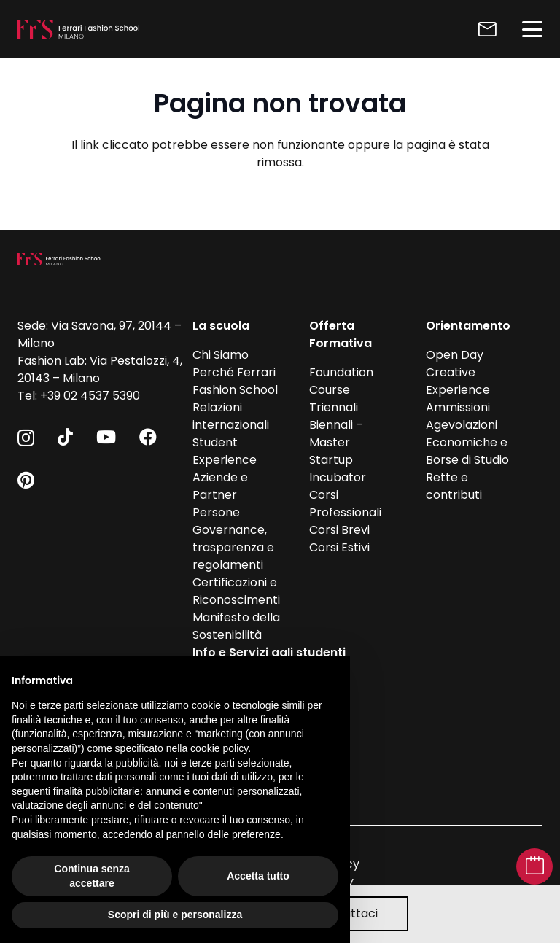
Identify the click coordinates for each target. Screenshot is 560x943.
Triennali (334, 407)
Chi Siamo (221, 355)
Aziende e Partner (220, 486)
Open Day (455, 355)
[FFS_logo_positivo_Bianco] (78, 30)
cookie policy (219, 748)
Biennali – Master (336, 434)
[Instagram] (26, 438)
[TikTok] (65, 437)
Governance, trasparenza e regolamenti (233, 547)
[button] (532, 29)
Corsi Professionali (345, 504)
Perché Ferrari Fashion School (235, 381)
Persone (216, 512)
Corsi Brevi (339, 530)
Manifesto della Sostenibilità (236, 626)
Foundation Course (341, 381)
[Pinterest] (26, 480)
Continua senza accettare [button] (92, 876)
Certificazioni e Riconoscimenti (236, 591)
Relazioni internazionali (231, 416)
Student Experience (225, 451)
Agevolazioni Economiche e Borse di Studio (467, 442)
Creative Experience (458, 381)
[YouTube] (106, 437)
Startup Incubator (338, 469)
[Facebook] (148, 437)
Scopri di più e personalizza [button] (175, 915)
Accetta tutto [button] (258, 876)
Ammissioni (458, 407)
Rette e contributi (454, 486)
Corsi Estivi (339, 547)
